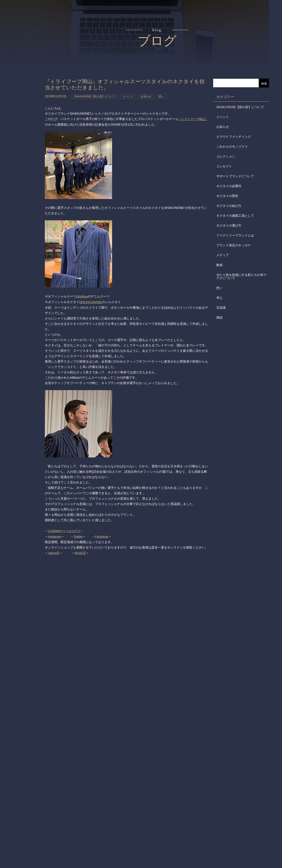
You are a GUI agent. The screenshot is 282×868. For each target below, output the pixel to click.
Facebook (103, 535)
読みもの (24, 56)
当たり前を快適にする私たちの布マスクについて (241, 277)
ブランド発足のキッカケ (234, 245)
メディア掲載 (24, 141)
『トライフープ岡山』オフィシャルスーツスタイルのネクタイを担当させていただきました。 (126, 84)
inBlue (84, 296)
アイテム (24, 73)
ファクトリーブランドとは (235, 235)
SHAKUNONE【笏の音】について (240, 107)
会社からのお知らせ (24, 124)
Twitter (79, 535)
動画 (219, 265)
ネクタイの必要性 (229, 186)
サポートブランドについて (235, 176)
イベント (223, 117)
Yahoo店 (54, 551)
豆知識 (221, 308)
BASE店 (81, 551)
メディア (223, 255)
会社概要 (24, 107)
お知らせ (223, 127)
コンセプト (24, 39)
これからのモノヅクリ (232, 147)
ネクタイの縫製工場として (235, 216)
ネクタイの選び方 (229, 226)
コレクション (226, 156)
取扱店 (24, 90)
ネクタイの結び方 (229, 206)
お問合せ (24, 158)
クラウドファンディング (234, 137)
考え (219, 298)
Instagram (55, 535)
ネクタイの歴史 (227, 196)
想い (219, 288)
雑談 (219, 318)
